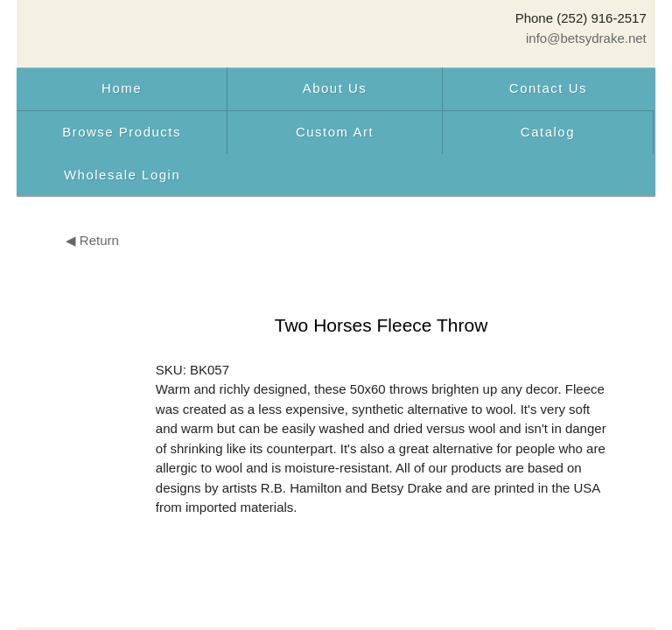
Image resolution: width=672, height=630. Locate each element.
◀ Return (92, 240)
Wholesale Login (122, 175)
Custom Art (335, 132)
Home (122, 88)
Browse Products (122, 132)
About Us (335, 88)
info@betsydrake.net (586, 38)
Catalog (548, 132)
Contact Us (548, 88)
